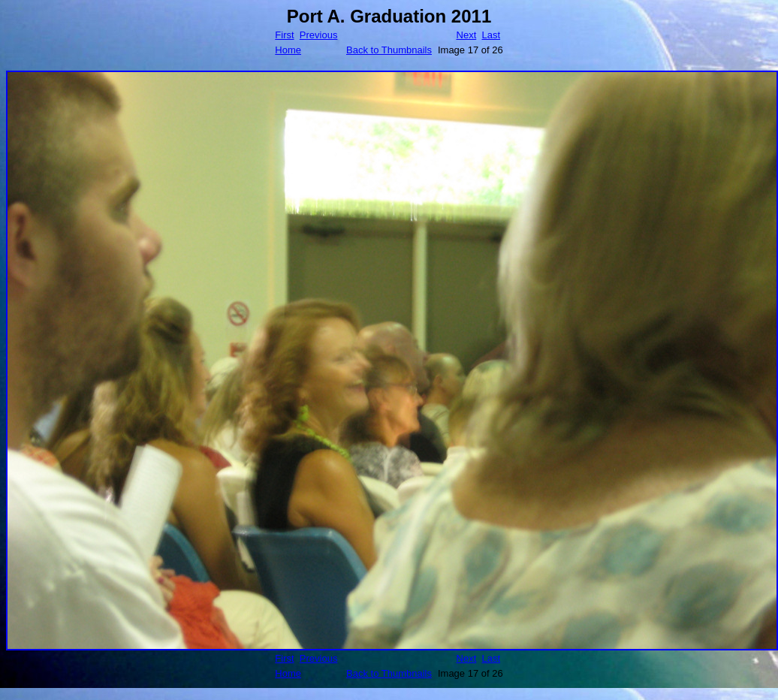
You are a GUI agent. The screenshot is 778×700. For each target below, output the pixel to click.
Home (288, 50)
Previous (319, 35)
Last (491, 35)
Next (467, 35)
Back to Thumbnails (389, 50)
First (284, 35)
